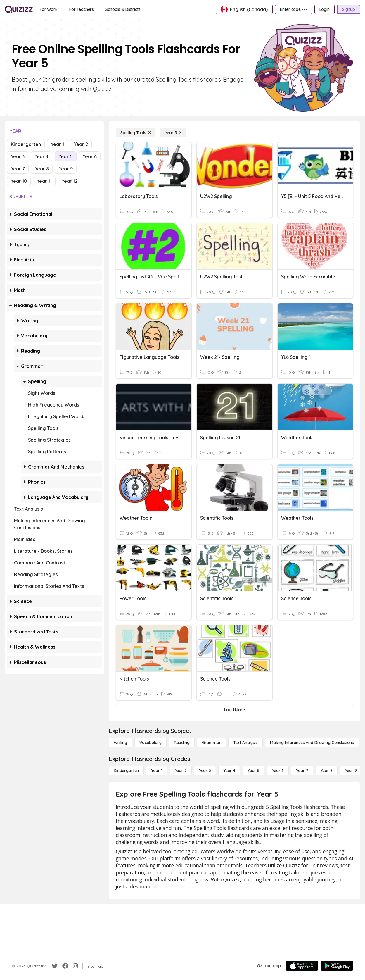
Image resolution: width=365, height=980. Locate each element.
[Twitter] (55, 966)
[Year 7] (302, 771)
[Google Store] (337, 966)
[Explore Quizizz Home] (19, 9)
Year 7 (18, 169)
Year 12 (70, 181)
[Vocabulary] (151, 743)
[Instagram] (75, 966)
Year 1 (57, 144)
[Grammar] (211, 743)
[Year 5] (173, 133)
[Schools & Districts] (123, 9)
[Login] (325, 9)
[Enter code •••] (293, 9)
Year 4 (41, 156)
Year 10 (19, 181)
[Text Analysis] (245, 743)
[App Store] (302, 966)
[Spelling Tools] (136, 133)
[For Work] (49, 9)
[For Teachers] (82, 9)
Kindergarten (26, 144)
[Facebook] (65, 966)
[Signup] (349, 9)
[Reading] (182, 743)
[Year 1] (157, 771)
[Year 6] (278, 771)
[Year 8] (327, 771)
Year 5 (66, 156)
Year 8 (42, 169)
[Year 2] (181, 771)
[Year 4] (229, 771)
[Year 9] (351, 771)
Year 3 (18, 156)
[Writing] (120, 743)
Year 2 (81, 144)
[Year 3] (205, 771)
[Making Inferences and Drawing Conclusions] (312, 743)
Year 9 (66, 169)
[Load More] (235, 710)
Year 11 (44, 181)
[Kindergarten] (126, 771)
